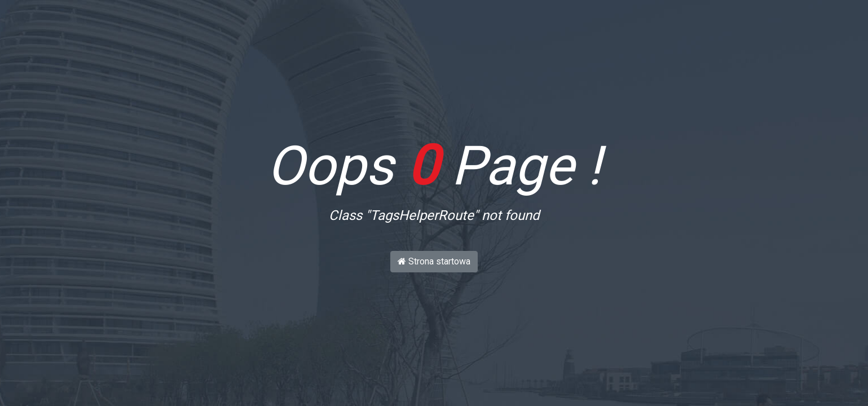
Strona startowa (434, 261)
